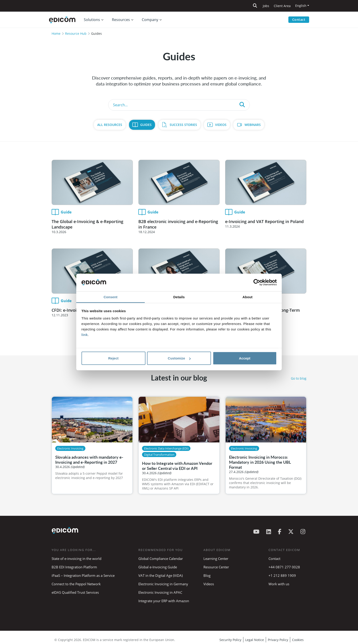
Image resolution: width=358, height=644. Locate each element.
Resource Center (216, 567)
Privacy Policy (278, 640)
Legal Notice (255, 640)
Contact (299, 20)
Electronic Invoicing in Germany (163, 584)
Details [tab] (179, 297)
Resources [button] (121, 20)
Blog (207, 575)
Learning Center (216, 559)
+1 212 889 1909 (282, 575)
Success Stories (183, 125)
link (85, 334)
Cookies (298, 640)
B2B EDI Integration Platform (74, 567)
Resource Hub (76, 33)
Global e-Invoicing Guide (158, 567)
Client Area (282, 6)
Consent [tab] (111, 297)
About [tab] (247, 297)
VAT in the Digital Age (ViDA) (161, 575)
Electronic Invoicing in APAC (160, 592)
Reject (113, 358)
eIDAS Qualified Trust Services (75, 592)
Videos (221, 125)
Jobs (266, 6)
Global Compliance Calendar (161, 559)
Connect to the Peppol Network (76, 584)
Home (56, 33)
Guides (146, 125)
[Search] (179, 105)
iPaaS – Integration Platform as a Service (83, 575)
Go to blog (299, 378)
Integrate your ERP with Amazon (164, 601)
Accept (245, 358)
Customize (179, 358)
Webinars (253, 125)
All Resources (110, 125)
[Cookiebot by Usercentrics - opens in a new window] (257, 282)
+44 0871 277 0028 (285, 567)
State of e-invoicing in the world (76, 559)
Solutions (92, 20)
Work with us (279, 584)
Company (150, 20)
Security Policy (230, 640)
